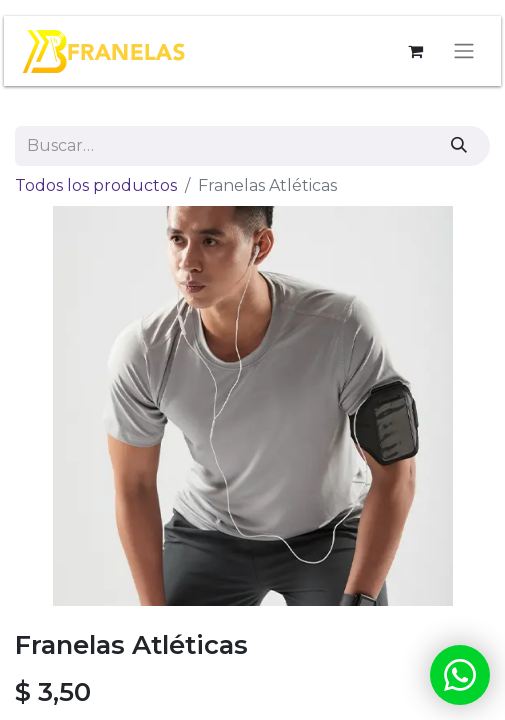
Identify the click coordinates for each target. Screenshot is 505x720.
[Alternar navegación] (464, 51)
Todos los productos (96, 185)
